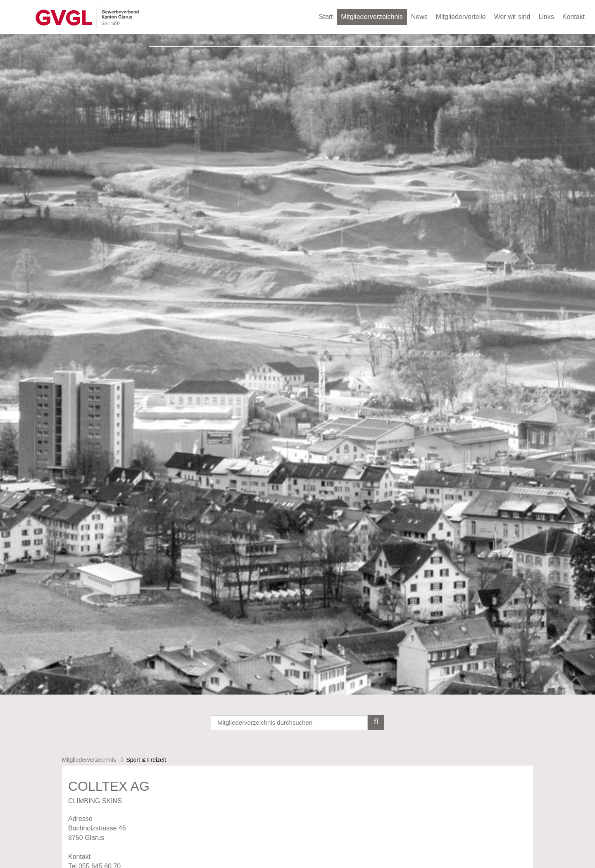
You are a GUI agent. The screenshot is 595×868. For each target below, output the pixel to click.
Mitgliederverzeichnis (372, 17)
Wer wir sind (512, 17)
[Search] (297, 723)
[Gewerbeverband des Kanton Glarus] (87, 17)
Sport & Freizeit (146, 760)
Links (546, 17)
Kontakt (574, 17)
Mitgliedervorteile (461, 17)
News (419, 17)
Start (326, 17)
